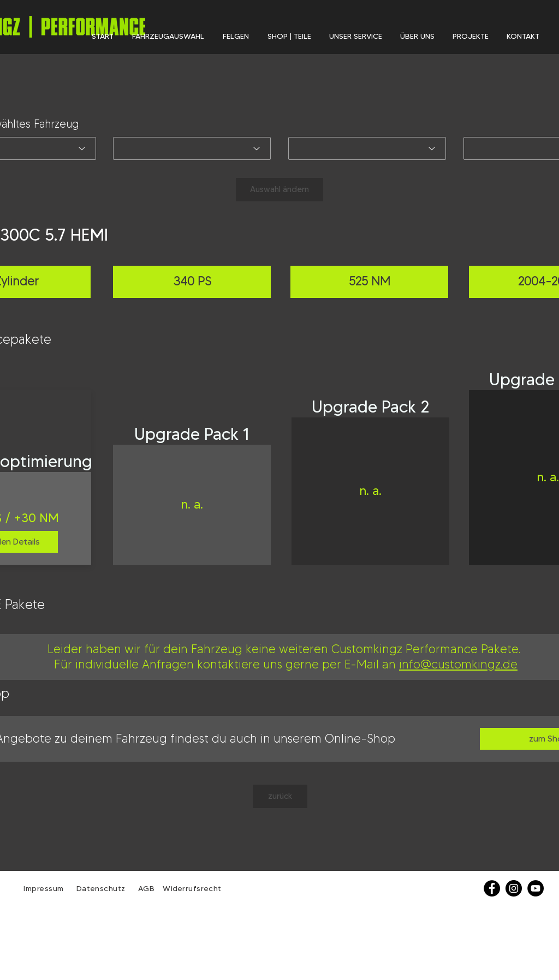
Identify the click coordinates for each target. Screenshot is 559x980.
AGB (145, 888)
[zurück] (280, 796)
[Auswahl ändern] (279, 190)
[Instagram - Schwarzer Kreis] (514, 888)
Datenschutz (102, 888)
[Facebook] (492, 888)
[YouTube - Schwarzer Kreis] (536, 888)
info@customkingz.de (458, 664)
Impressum (44, 888)
